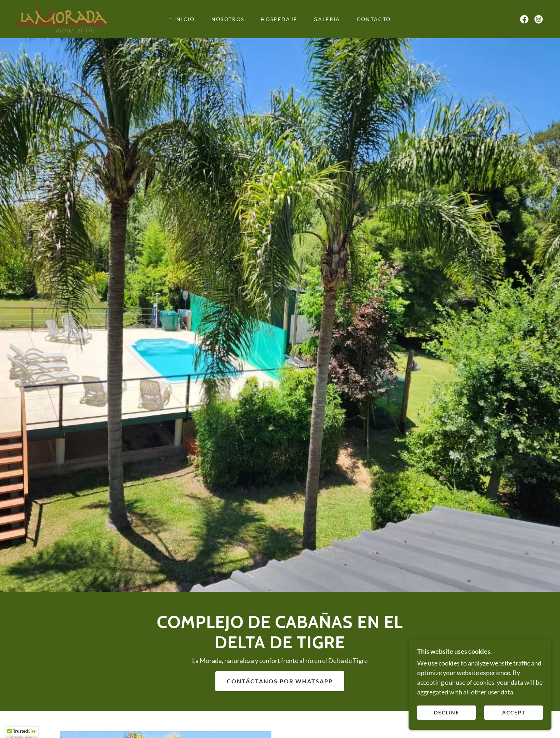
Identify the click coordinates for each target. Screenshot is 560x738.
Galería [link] (327, 19)
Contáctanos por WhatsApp (280, 681)
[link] (62, 18)
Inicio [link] (185, 19)
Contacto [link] (374, 19)
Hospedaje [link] (279, 19)
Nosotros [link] (228, 19)
